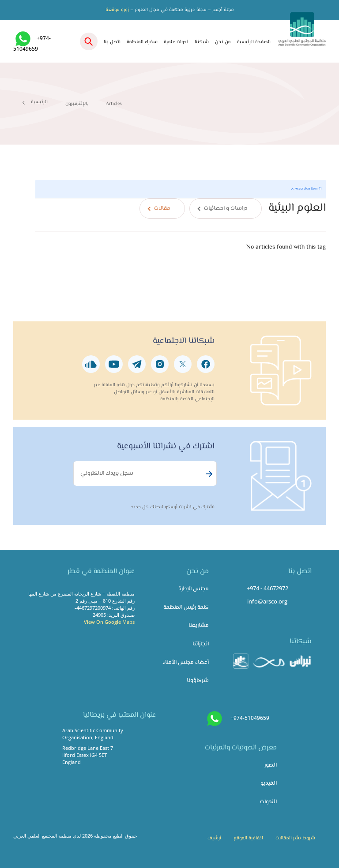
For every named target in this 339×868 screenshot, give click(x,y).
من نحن (223, 42)
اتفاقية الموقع (248, 838)
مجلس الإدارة (194, 589)
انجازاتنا (201, 644)
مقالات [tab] (162, 209)
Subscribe (208, 474)
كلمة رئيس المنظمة (186, 607)
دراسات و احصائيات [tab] (226, 209)
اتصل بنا (112, 42)
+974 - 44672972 (267, 588)
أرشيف (214, 838)
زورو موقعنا (117, 10)
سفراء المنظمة (142, 42)
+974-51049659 (250, 718)
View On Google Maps (109, 622)
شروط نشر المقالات (295, 838)
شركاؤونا (198, 681)
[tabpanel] (181, 224)
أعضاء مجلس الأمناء (186, 663)
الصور (271, 765)
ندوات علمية (176, 42)
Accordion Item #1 (308, 189)
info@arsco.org (267, 601)
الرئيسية (39, 102)
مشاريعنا (199, 626)
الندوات (268, 802)
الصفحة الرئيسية (254, 42)
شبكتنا (202, 42)
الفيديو (269, 783)
